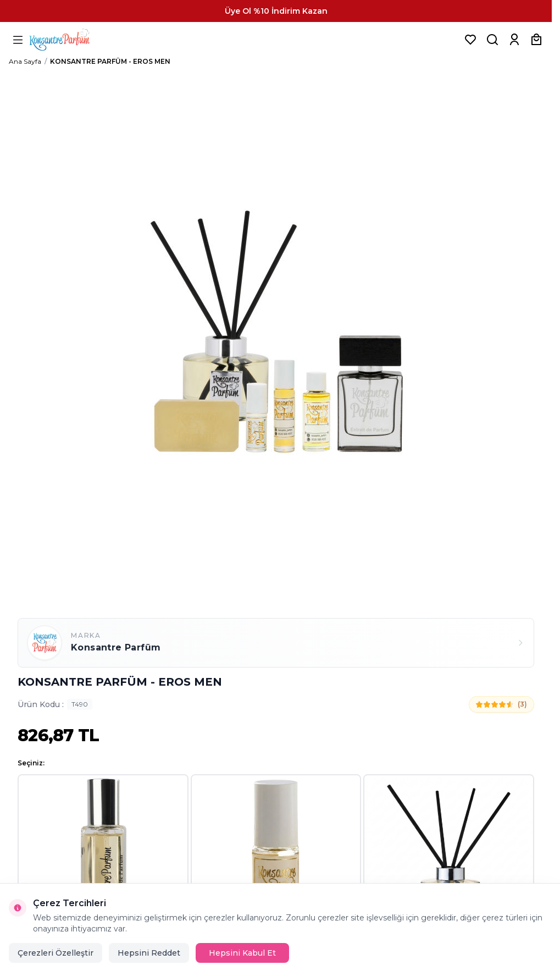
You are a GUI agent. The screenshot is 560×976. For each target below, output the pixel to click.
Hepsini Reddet (149, 953)
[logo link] (73, 40)
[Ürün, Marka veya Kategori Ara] (492, 40)
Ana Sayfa (25, 61)
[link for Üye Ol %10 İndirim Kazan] (276, 11)
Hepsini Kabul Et (242, 953)
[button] (103, 860)
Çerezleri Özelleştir (56, 953)
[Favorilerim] (470, 40)
